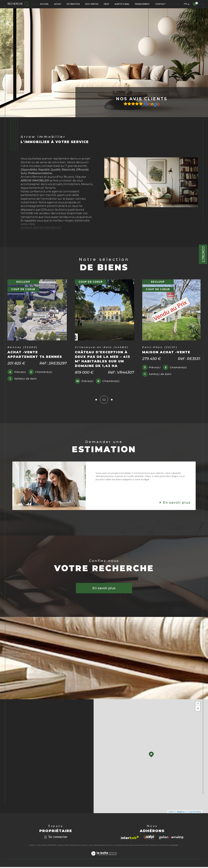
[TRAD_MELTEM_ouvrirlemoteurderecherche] (18, 4)
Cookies (174, 847)
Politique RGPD (162, 847)
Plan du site (112, 847)
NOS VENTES (92, 4)
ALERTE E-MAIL (122, 4)
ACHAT (58, 4)
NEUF (107, 4)
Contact (203, 254)
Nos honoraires (97, 847)
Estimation (73, 4)
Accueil (44, 4)
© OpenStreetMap (194, 813)
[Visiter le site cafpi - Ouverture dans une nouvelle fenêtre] (149, 839)
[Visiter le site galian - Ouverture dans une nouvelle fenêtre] (171, 839)
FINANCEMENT (142, 4)
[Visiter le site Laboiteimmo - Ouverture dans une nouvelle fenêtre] (104, 858)
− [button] (198, 710)
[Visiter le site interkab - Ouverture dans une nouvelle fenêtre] (130, 839)
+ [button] (198, 705)
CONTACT (160, 4)
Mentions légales (127, 847)
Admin (140, 847)
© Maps (180, 813)
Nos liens (149, 847)
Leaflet (171, 813)
